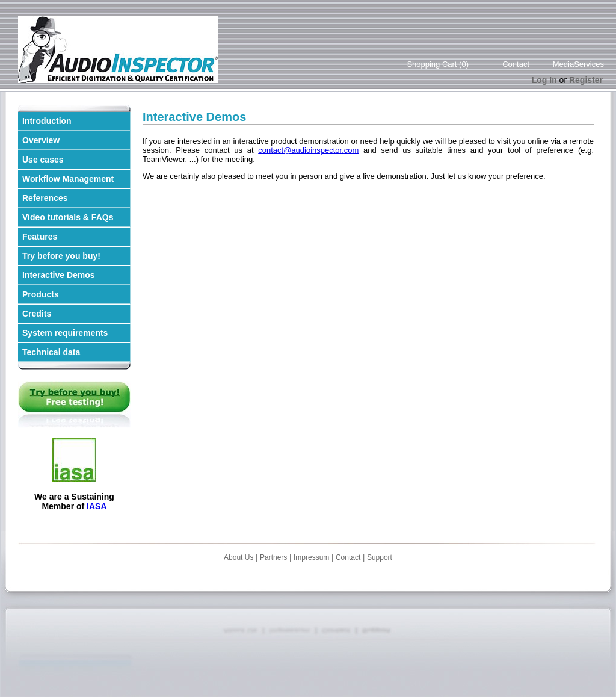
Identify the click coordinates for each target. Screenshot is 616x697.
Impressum (311, 557)
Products (41, 294)
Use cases (43, 160)
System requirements (65, 333)
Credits (37, 314)
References (45, 198)
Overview (41, 140)
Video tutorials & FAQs (68, 217)
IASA (97, 506)
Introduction (47, 121)
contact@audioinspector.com (308, 150)
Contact (516, 64)
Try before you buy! (61, 256)
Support (380, 557)
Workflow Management (68, 179)
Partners (273, 557)
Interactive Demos (59, 275)
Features (40, 237)
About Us (239, 557)
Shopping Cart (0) (438, 64)
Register (586, 80)
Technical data (51, 352)
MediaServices (578, 64)
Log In (544, 80)
